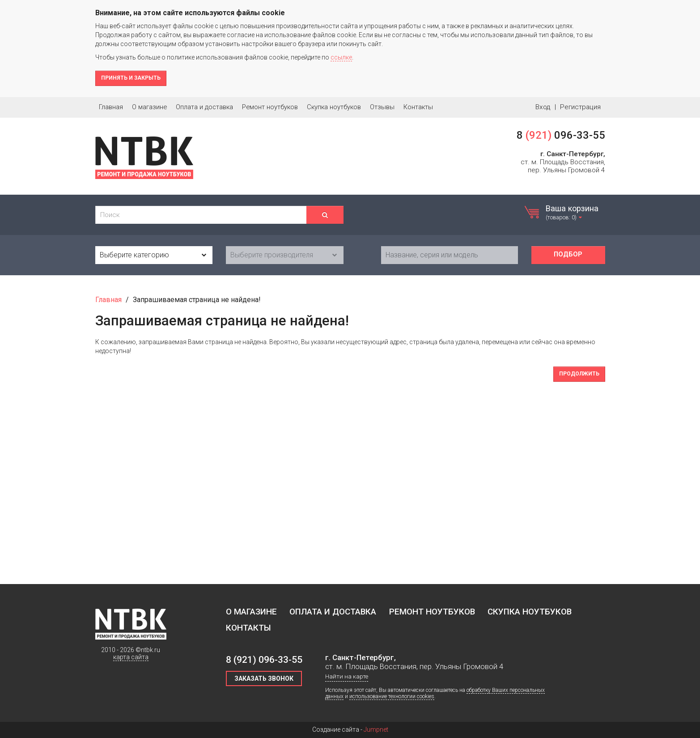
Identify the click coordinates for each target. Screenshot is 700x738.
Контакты (418, 107)
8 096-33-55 (561, 135)
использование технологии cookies (392, 696)
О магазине (149, 107)
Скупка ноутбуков (334, 107)
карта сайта (131, 657)
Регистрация (580, 107)
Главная (111, 107)
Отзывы (382, 107)
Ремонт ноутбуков (270, 107)
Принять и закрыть (131, 78)
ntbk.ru (151, 650)
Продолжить (579, 374)
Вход (543, 107)
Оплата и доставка (204, 107)
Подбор (568, 254)
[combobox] (154, 255)
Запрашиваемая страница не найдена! (197, 300)
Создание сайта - (350, 729)
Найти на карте (347, 676)
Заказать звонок (264, 678)
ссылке (341, 57)
